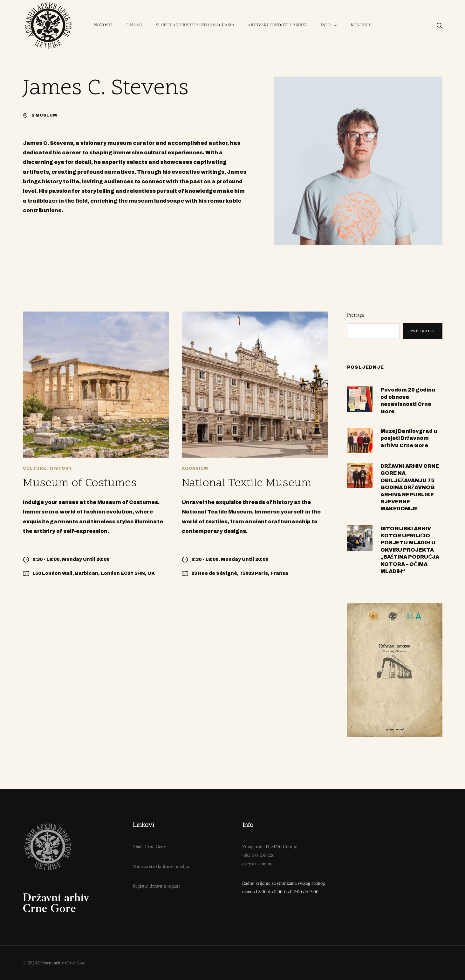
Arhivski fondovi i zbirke (278, 25)
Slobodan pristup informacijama (195, 25)
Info (329, 25)
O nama (134, 25)
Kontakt (361, 25)
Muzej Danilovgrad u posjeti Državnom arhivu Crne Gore (409, 438)
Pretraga (356, 315)
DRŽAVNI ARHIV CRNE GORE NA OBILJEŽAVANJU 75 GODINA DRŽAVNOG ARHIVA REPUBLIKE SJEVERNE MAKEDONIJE (410, 487)
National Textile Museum (247, 483)
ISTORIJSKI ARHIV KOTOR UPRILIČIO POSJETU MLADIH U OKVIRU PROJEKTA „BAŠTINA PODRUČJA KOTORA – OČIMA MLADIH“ (410, 550)
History (61, 468)
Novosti (103, 25)
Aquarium (195, 468)
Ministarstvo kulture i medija (161, 866)
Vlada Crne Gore (149, 847)
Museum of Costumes (80, 483)
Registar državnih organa (156, 886)
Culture (35, 468)
